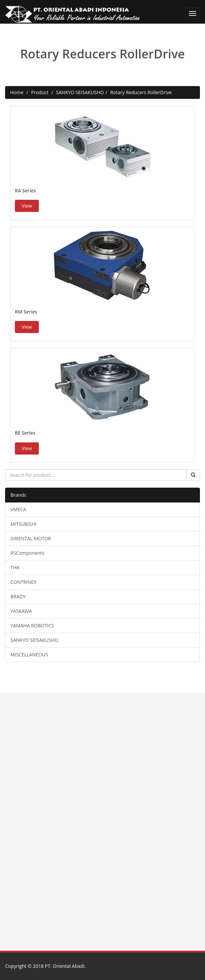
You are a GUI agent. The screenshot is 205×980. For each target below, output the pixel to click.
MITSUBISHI (23, 524)
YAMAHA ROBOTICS (32, 625)
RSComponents (27, 553)
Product (40, 92)
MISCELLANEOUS (29, 655)
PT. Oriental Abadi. (65, 966)
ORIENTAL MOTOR (31, 538)
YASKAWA (21, 611)
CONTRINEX (23, 582)
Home (17, 92)
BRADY (18, 596)
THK (15, 567)
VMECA (18, 509)
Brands (18, 495)
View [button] (27, 206)
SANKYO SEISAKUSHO (80, 92)
